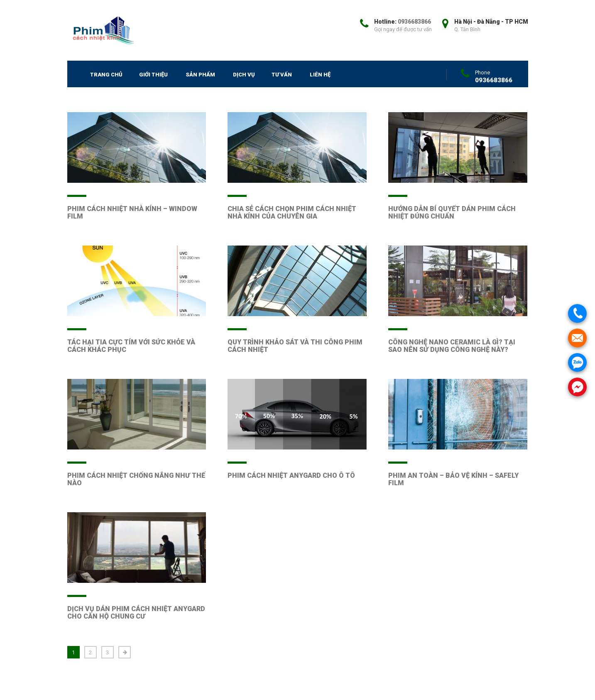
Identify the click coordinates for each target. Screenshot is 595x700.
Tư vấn (282, 75)
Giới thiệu (153, 75)
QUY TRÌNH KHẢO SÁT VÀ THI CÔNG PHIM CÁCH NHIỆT (295, 346)
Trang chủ (106, 75)
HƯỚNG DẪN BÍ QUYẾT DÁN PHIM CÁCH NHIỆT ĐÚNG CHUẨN (452, 212)
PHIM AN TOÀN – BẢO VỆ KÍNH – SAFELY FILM (453, 479)
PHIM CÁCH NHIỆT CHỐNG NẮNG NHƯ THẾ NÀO (136, 479)
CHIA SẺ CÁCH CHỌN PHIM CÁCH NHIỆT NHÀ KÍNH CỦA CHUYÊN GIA (292, 212)
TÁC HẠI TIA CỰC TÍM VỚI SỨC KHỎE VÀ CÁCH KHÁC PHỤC (131, 346)
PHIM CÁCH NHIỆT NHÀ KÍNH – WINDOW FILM (132, 212)
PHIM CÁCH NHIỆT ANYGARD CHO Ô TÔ (291, 475)
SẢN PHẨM (200, 75)
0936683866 (414, 22)
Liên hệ (320, 75)
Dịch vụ (244, 75)
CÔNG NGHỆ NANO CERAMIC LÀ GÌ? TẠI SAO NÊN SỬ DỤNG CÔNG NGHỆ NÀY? (452, 346)
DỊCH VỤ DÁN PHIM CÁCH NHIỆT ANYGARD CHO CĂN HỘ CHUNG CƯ (136, 613)
